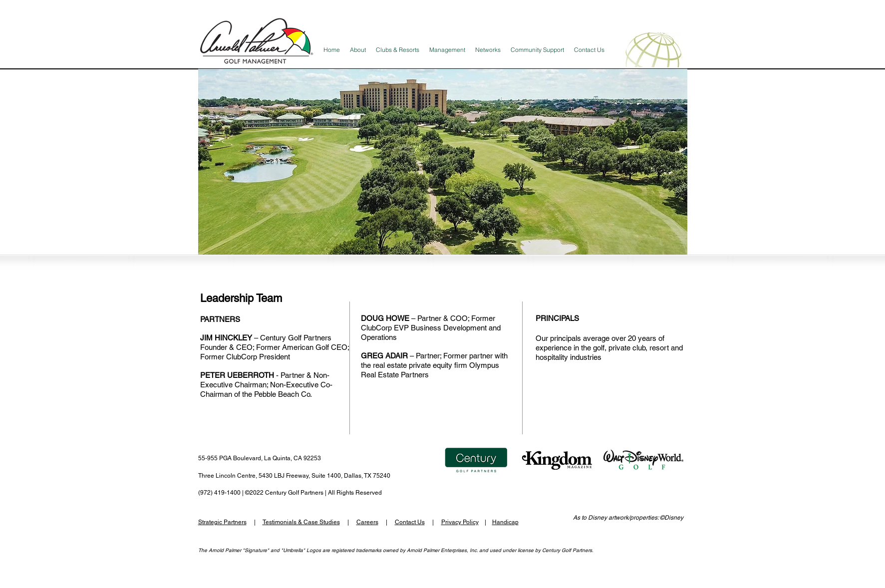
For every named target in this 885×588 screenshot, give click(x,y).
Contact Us (410, 522)
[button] (443, 162)
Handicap (505, 522)
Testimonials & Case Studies (301, 522)
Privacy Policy (460, 522)
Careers (367, 522)
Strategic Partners (222, 522)
